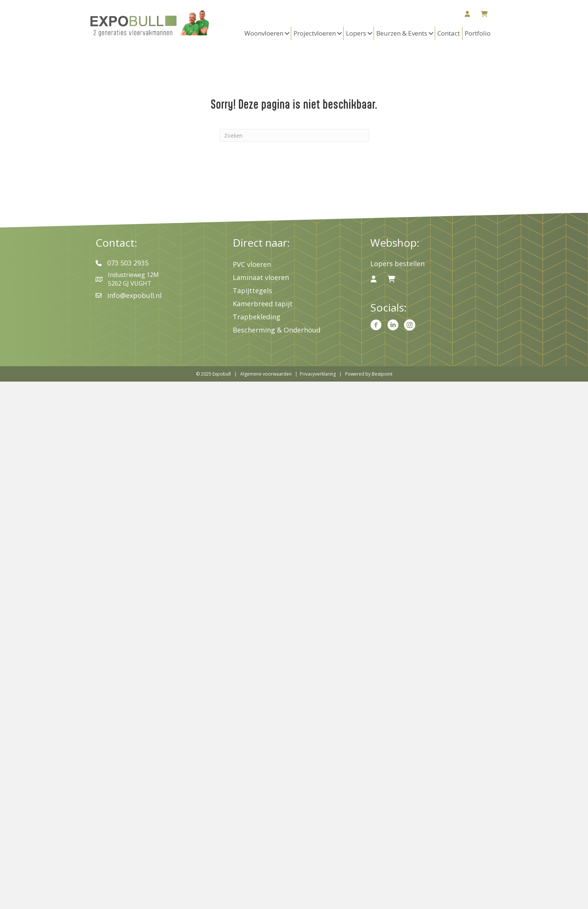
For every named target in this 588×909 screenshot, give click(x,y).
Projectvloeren (315, 33)
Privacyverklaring (318, 374)
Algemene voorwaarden (266, 374)
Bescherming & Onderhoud (277, 330)
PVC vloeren (252, 264)
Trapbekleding (257, 317)
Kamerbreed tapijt (263, 304)
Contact (449, 33)
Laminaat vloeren (261, 277)
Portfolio (478, 33)
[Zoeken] (294, 135)
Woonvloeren (264, 33)
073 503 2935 (128, 263)
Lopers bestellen (397, 264)
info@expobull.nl (134, 295)
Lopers (356, 33)
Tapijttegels (252, 291)
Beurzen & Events (402, 33)
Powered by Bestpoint (369, 374)
